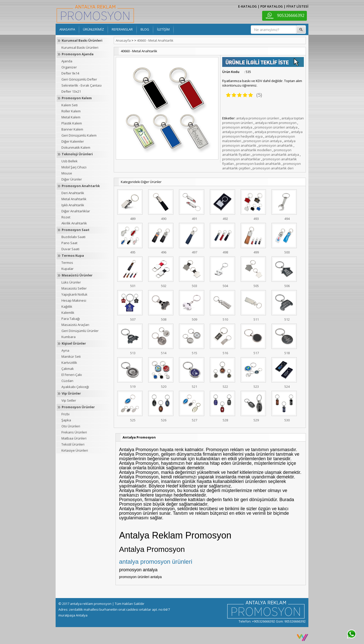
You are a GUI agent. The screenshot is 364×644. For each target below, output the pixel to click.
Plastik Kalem (72, 123)
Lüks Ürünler (71, 282)
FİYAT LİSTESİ (297, 6)
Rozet (66, 217)
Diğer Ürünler (72, 179)
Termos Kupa (73, 255)
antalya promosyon (237, 132)
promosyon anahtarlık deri (273, 168)
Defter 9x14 (70, 73)
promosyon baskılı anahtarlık (258, 164)
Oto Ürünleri (71, 426)
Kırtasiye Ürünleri (75, 450)
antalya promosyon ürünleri (258, 118)
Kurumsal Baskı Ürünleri (82, 40)
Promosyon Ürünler (78, 407)
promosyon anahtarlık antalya (276, 154)
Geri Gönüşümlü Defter (79, 79)
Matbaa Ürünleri (74, 438)
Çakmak (68, 369)
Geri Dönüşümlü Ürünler (80, 331)
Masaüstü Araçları (75, 325)
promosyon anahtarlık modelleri (247, 150)
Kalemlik (68, 313)
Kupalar (67, 269)
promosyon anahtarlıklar (241, 159)
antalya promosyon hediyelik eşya (262, 134)
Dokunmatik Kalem (76, 147)
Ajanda (67, 61)
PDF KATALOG (272, 6)
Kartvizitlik (69, 363)
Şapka (66, 420)
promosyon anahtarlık (276, 145)
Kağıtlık (67, 306)
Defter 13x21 (71, 91)
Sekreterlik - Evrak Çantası (82, 85)
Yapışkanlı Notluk (74, 294)
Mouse (67, 173)
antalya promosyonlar (272, 132)
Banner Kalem (72, 129)
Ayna (65, 350)
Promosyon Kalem (77, 98)
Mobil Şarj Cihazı (74, 167)
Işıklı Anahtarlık (73, 205)
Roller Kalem (71, 111)
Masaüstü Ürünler (77, 275)
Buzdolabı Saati (73, 237)
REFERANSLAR (122, 29)
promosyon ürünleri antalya (276, 127)
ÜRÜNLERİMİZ (93, 29)
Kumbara (69, 337)
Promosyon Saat (76, 230)
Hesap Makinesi (74, 300)
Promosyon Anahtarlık (81, 186)
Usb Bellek (70, 161)
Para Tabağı (71, 319)
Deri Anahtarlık (73, 193)
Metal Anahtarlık (74, 199)
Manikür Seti (71, 356)
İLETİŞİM (163, 29)
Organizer (69, 67)
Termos (67, 263)
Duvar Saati (70, 249)
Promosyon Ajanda (78, 54)
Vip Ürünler (71, 393)
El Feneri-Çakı (72, 375)
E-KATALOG (247, 6)
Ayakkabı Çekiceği (75, 387)
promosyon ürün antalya (263, 141)
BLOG (145, 29)
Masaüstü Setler (74, 288)
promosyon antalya (237, 127)
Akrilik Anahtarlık (74, 223)
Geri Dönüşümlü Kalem (79, 135)
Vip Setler (69, 400)
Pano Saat (69, 243)
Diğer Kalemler (73, 141)
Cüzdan (67, 381)
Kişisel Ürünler (74, 343)
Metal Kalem (71, 117)
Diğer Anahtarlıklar (76, 211)
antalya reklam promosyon (276, 123)
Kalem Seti (70, 105)
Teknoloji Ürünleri (77, 154)
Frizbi (65, 414)
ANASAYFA (67, 29)
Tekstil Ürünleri (73, 444)
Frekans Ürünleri (74, 432)
